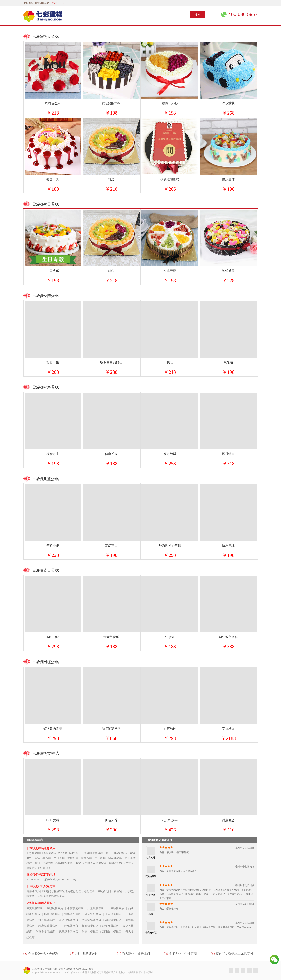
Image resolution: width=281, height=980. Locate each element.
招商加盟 (58, 969)
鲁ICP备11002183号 (83, 969)
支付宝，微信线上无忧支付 (234, 954)
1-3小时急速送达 (87, 954)
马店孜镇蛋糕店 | (70, 920)
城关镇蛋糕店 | (36, 908)
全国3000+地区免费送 (43, 954)
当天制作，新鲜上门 (136, 954)
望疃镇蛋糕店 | (92, 926)
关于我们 (47, 969)
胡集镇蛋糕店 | (115, 920)
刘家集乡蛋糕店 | (47, 932)
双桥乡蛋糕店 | (112, 926)
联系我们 (37, 969)
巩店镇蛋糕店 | (95, 914)
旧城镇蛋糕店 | (118, 908)
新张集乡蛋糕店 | (114, 932)
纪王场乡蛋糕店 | (70, 932)
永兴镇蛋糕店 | (49, 920)
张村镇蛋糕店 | (77, 908)
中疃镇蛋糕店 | (72, 926)
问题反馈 (68, 969)
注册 (62, 3)
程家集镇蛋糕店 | (50, 926)
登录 (54, 3)
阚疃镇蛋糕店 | (57, 908)
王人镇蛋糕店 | (115, 914)
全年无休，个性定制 (183, 954)
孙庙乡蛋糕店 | (92, 932)
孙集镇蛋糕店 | (54, 914)
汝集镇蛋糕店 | (75, 914)
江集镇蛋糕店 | (98, 908)
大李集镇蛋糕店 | (93, 920)
